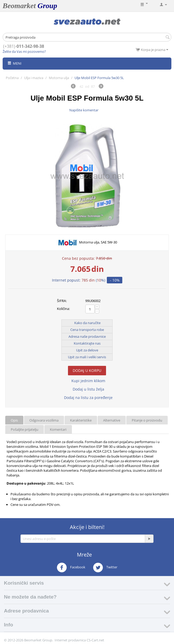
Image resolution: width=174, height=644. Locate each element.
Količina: (63, 309)
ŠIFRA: (62, 301)
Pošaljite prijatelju (25, 429)
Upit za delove (87, 350)
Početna (12, 78)
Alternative (112, 420)
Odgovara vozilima (44, 420)
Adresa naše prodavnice (87, 336)
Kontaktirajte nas (87, 343)
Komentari (58, 429)
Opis (14, 420)
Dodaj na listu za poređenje (88, 398)
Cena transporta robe (87, 330)
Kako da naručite (87, 323)
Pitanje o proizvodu (147, 420)
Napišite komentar (84, 110)
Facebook (71, 568)
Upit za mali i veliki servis (87, 357)
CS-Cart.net (95, 640)
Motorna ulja (59, 78)
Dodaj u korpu (87, 370)
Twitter (105, 568)
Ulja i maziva (34, 78)
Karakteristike (81, 420)
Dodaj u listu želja (88, 389)
